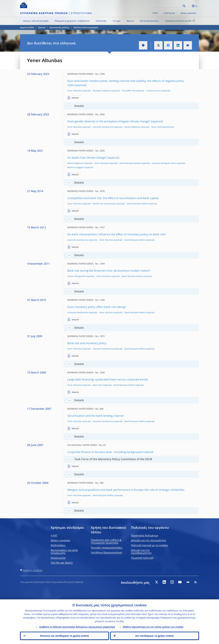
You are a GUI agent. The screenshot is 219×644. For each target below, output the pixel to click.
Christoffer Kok (129, 91)
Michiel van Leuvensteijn (104, 204)
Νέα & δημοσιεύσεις (149, 21)
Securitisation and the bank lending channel (95, 416)
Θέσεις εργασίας (188, 13)
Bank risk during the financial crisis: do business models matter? (109, 271)
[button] (189, 6)
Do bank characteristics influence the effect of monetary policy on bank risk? (117, 234)
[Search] (168, 6)
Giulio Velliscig (158, 127)
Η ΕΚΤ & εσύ (169, 13)
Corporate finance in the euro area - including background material (110, 452)
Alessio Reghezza (132, 127)
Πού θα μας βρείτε (62, 563)
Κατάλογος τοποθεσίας (33, 570)
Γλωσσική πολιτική (142, 558)
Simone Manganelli (76, 276)
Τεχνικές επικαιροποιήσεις (107, 548)
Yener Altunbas (75, 91)
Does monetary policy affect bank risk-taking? (97, 307)
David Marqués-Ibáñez (130, 163)
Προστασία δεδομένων (145, 535)
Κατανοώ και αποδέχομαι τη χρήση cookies (65, 636)
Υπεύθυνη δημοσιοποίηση (106, 552)
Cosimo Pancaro (154, 91)
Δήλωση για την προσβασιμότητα (141, 552)
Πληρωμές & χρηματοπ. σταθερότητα (72, 21)
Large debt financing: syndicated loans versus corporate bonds (108, 379)
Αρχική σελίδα (27, 27)
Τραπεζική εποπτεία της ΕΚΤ (180, 21)
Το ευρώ (117, 21)
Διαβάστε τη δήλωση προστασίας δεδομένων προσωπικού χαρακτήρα (77, 627)
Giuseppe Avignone (102, 91)
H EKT (54, 535)
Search (184, 6)
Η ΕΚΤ (155, 13)
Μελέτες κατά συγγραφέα (86, 27)
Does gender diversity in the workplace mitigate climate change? (109, 121)
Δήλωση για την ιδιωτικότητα (148, 540)
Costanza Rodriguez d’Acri (164, 163)
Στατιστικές (101, 21)
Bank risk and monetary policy (87, 343)
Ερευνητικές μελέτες (59, 27)
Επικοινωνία (58, 558)
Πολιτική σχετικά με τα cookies (149, 545)
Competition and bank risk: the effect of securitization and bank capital (113, 198)
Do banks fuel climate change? (87, 158)
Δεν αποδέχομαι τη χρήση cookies (155, 636)
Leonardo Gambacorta (103, 127)
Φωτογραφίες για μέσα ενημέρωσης (64, 552)
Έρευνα (130, 21)
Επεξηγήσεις (58, 545)
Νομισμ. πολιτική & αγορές (36, 21)
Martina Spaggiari (76, 167)
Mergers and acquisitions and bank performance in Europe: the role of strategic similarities (126, 490)
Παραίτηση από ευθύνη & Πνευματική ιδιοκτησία (106, 541)
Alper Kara (98, 385)
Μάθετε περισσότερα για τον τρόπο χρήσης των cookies (153, 627)
